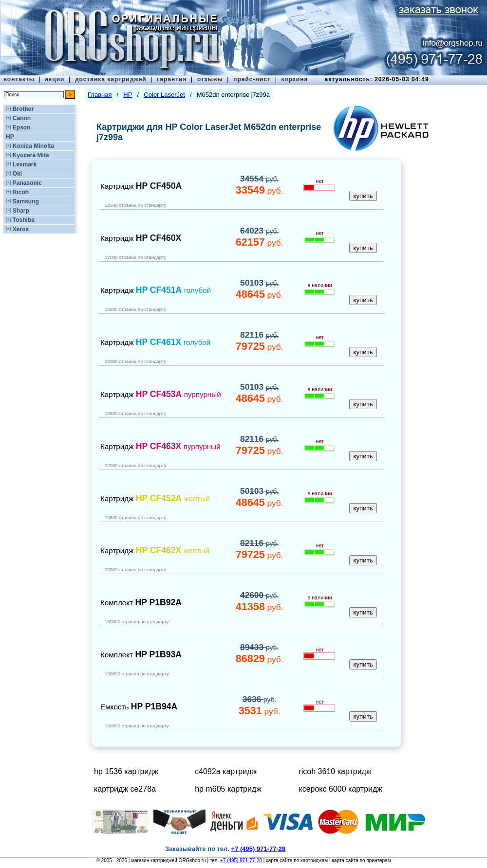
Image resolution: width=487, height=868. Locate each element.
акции (55, 79)
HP (10, 137)
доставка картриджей (111, 79)
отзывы (210, 79)
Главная (100, 95)
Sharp (21, 211)
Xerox (21, 229)
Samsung (26, 201)
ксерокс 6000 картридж (340, 789)
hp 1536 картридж (126, 771)
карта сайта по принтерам (361, 860)
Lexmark (25, 164)
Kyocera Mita (31, 155)
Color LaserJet (164, 95)
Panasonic (27, 183)
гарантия (172, 79)
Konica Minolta (33, 146)
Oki (17, 174)
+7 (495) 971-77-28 (241, 860)
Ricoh (21, 192)
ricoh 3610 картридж (335, 771)
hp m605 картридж (228, 789)
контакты (19, 79)
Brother (23, 109)
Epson (22, 127)
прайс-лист (252, 79)
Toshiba (24, 220)
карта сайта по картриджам (297, 860)
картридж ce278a (125, 789)
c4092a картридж (226, 771)
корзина (294, 79)
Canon (22, 118)
